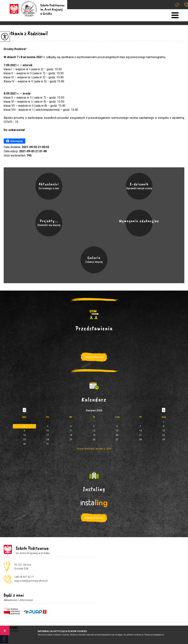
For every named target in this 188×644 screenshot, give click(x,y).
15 (164, 431)
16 (24, 435)
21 (140, 435)
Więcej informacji (94, 357)
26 (94, 440)
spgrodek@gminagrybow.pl (177, 5)
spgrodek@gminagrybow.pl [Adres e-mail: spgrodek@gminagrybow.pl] (31, 581)
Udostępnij (14, 141)
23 (24, 440)
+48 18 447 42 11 (186, 5)
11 (71, 431)
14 (140, 431)
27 (117, 440)
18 (71, 435)
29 (164, 440)
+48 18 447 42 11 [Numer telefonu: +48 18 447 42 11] (24, 577)
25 (71, 440)
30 (24, 444)
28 (140, 440)
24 (48, 440)
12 (94, 431)
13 (117, 431)
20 (117, 435)
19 (94, 435)
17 (48, 435)
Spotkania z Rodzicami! (26, 33)
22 (164, 435)
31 (48, 444)
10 (48, 431)
